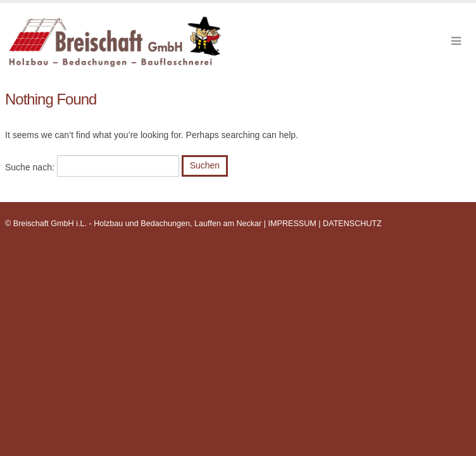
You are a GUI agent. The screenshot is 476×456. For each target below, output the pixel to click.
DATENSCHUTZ (352, 224)
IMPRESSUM (292, 224)
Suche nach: (30, 167)
